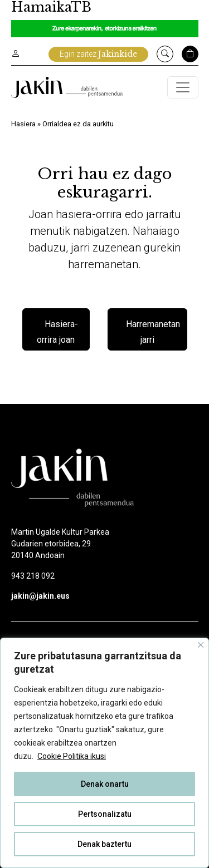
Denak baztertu (104, 844)
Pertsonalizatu (105, 814)
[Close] (201, 645)
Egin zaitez (98, 54)
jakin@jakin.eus (40, 596)
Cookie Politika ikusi (72, 756)
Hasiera (23, 124)
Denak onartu (105, 784)
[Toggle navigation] (183, 87)
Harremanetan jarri (153, 332)
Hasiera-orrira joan (57, 332)
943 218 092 (33, 576)
